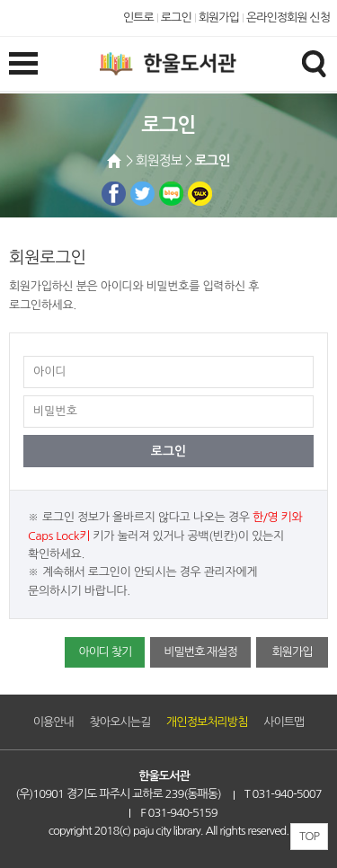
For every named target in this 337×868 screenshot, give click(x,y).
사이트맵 (284, 722)
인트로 (138, 18)
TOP (309, 836)
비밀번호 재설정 (200, 652)
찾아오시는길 (120, 722)
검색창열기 (314, 63)
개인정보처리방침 (207, 722)
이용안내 (53, 722)
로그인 (176, 18)
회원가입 (219, 18)
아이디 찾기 (105, 652)
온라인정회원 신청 (288, 18)
